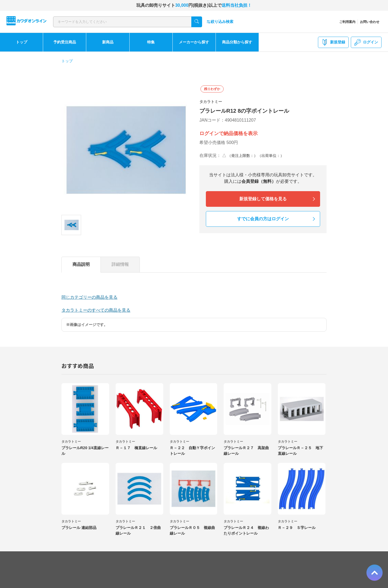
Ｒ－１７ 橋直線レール (136, 448)
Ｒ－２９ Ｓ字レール (297, 528)
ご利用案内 (347, 22)
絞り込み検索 (220, 22)
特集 (151, 42)
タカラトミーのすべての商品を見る (96, 310)
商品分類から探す (237, 42)
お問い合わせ (370, 22)
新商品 (108, 42)
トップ (22, 42)
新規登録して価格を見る (263, 199)
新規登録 (333, 42)
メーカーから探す (194, 42)
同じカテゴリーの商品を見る (89, 297)
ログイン (366, 42)
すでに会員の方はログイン (263, 219)
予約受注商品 (65, 42)
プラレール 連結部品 (79, 528)
